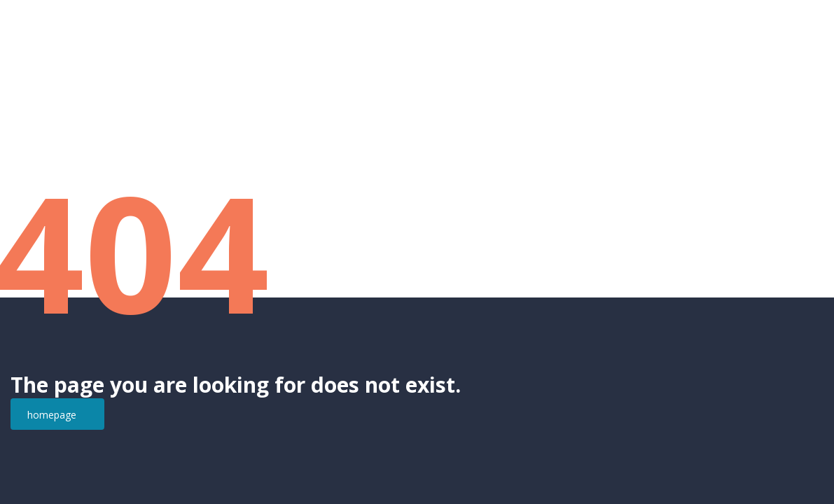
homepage (52, 415)
